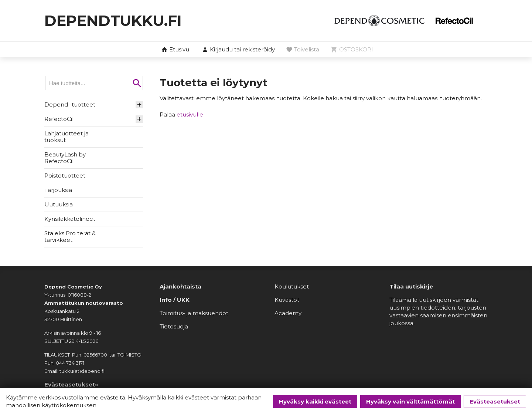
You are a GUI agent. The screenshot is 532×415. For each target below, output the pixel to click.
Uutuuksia (59, 204)
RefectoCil (59, 119)
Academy (288, 313)
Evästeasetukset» (71, 384)
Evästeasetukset (495, 401)
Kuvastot (287, 300)
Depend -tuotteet (70, 104)
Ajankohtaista (180, 286)
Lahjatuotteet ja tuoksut (66, 137)
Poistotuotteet (65, 176)
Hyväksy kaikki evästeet (315, 401)
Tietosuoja (174, 326)
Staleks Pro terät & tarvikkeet (70, 237)
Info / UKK (175, 300)
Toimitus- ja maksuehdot (194, 313)
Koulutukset (292, 286)
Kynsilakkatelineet (70, 219)
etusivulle (190, 114)
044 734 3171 (70, 363)
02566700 (95, 355)
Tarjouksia (58, 190)
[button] (238, 50)
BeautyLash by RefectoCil (65, 158)
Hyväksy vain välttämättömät (410, 401)
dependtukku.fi (113, 21)
